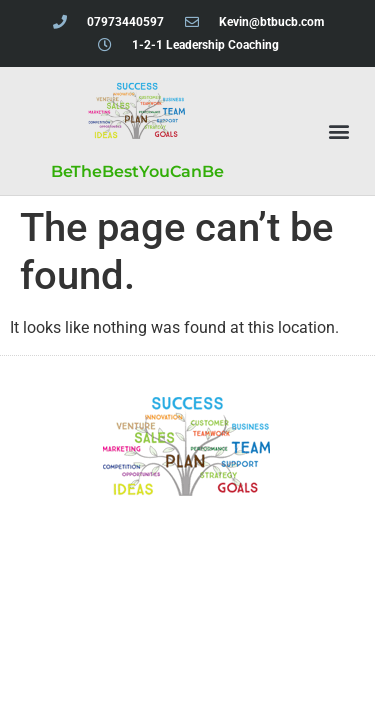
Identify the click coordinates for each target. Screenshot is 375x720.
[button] (338, 131)
